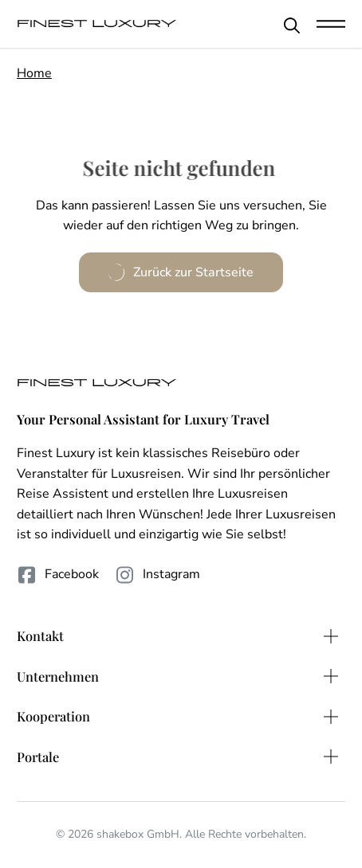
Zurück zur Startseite (181, 272)
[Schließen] (292, 25)
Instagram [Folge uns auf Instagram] (157, 575)
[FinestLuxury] (96, 24)
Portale (38, 757)
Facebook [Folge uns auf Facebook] (58, 575)
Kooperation (53, 716)
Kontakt (40, 635)
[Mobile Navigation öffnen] (331, 24)
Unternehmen (58, 676)
